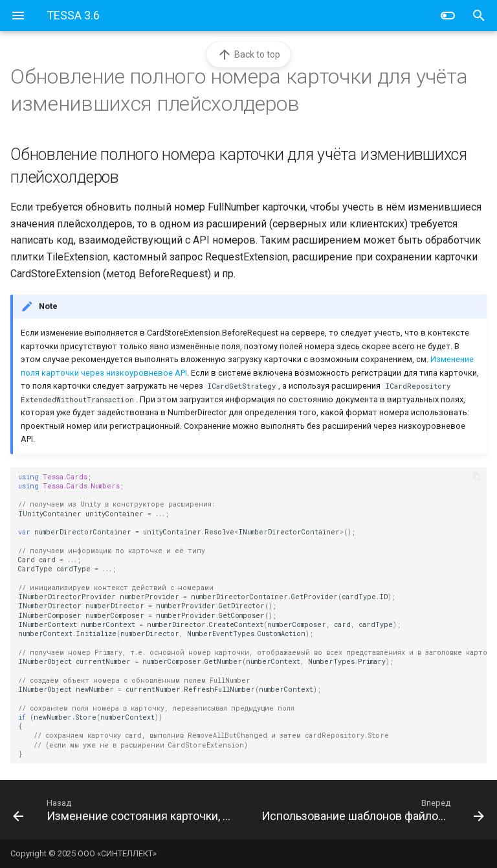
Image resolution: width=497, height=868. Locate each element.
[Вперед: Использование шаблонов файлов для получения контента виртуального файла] (371, 810)
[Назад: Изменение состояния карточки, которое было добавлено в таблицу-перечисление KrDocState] (126, 810)
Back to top (248, 54)
